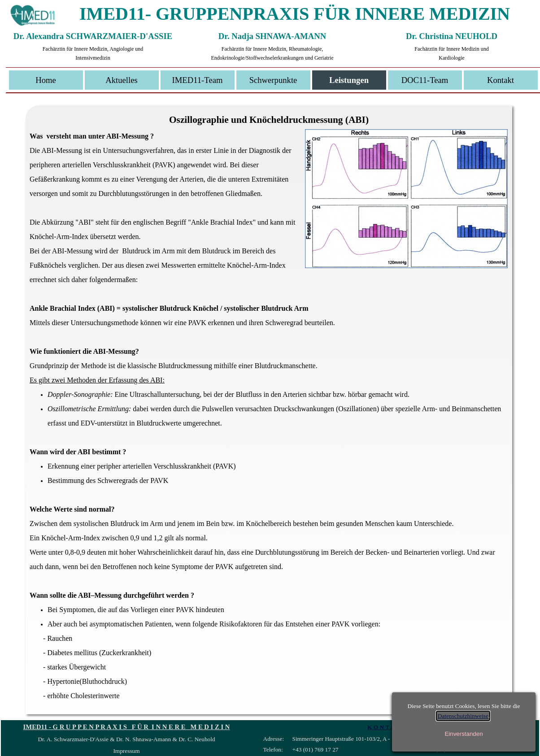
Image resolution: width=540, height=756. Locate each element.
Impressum (126, 751)
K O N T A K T (387, 727)
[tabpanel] (269, 421)
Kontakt (501, 80)
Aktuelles (122, 80)
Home (46, 80)
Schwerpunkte (273, 80)
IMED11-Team (197, 80)
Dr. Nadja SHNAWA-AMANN (272, 36)
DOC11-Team (425, 80)
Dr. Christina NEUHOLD (452, 36)
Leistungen (349, 80)
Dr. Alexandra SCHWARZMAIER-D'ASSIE (93, 36)
